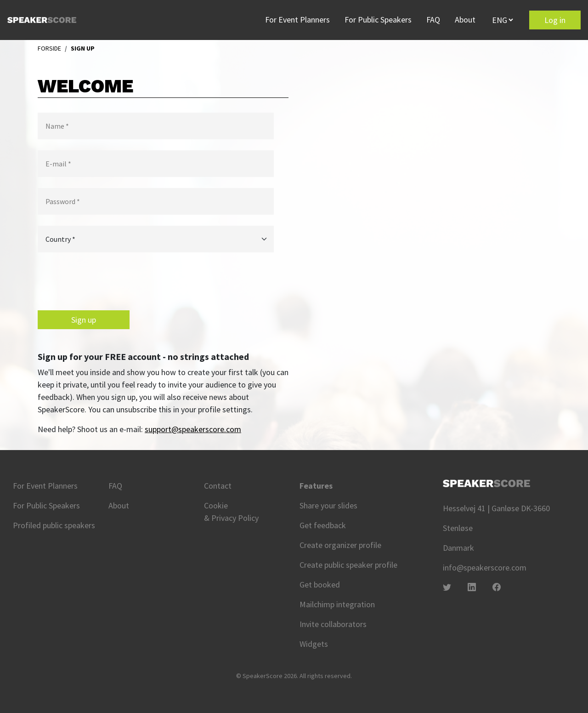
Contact (218, 486)
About (465, 20)
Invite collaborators (333, 624)
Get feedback (323, 525)
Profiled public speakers (54, 525)
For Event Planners (297, 20)
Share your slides (328, 505)
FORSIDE (49, 48)
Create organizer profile (340, 545)
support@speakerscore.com (193, 429)
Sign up (84, 320)
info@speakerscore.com (485, 568)
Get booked (320, 585)
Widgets (314, 644)
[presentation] (107, 281)
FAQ (433, 20)
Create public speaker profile (348, 565)
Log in (555, 20)
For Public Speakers (378, 20)
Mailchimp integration (337, 604)
